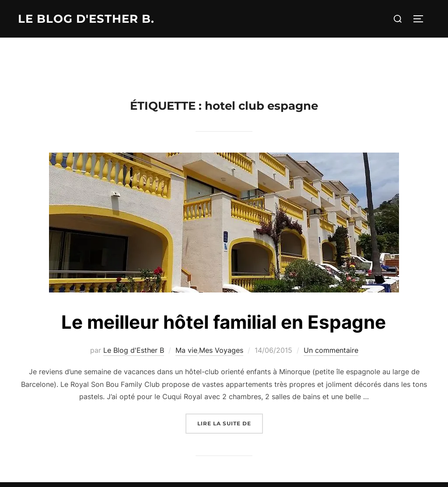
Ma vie (186, 350)
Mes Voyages (221, 350)
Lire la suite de (230, 423)
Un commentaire (331, 350)
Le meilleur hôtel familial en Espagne (224, 322)
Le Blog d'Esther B (134, 350)
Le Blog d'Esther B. (86, 19)
